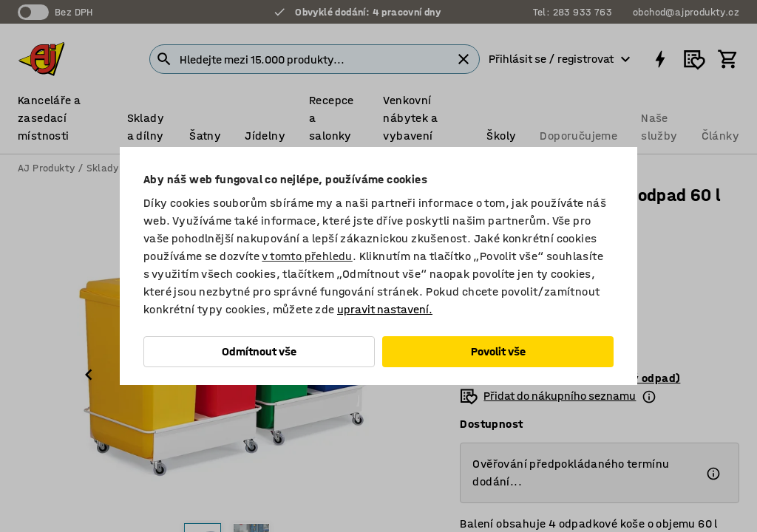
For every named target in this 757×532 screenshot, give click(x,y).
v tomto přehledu (307, 256)
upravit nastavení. (385, 309)
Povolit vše (498, 351)
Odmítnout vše (259, 351)
